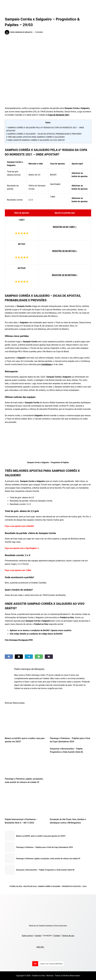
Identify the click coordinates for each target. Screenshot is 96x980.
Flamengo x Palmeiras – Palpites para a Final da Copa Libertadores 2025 (44, 847)
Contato (38, 936)
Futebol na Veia (16, 886)
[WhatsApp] (39, 657)
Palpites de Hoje (30, 886)
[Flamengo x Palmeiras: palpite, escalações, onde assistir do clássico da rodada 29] (25, 761)
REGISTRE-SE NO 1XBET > (65, 227)
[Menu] (90, 4)
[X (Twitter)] (19, 657)
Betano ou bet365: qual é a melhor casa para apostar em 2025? (41, 836)
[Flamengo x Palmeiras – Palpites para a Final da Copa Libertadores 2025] (71, 720)
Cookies (57, 936)
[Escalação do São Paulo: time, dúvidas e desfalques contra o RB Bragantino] (71, 801)
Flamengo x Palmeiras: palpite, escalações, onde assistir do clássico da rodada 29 (48, 859)
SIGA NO (41, 947)
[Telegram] (29, 657)
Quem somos (27, 936)
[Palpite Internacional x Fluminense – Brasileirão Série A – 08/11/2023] (25, 801)
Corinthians (47, 364)
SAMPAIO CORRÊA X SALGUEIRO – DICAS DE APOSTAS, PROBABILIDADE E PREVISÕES (44, 134)
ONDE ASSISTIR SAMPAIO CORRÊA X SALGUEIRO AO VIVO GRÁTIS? (35, 140)
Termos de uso (68, 936)
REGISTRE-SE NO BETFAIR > (65, 275)
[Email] (49, 657)
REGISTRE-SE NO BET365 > (65, 251)
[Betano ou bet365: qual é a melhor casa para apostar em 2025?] (25, 720)
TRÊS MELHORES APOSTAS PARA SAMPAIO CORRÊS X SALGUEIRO (35, 137)
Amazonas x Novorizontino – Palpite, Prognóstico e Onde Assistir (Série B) (45, 870)
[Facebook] (9, 657)
